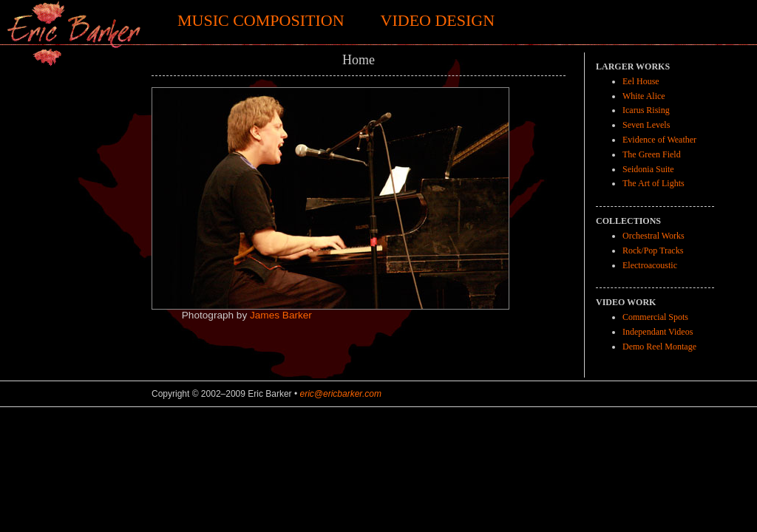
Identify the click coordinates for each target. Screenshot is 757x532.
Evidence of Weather (659, 140)
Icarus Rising (646, 110)
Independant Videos (658, 332)
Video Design (438, 20)
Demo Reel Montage (659, 347)
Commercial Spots (655, 317)
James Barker (281, 315)
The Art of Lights (654, 183)
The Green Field (652, 154)
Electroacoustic (650, 265)
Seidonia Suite (648, 169)
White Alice (644, 96)
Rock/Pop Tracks (653, 250)
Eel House (641, 81)
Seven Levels (646, 125)
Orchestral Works (654, 236)
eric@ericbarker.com (340, 394)
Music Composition (261, 20)
